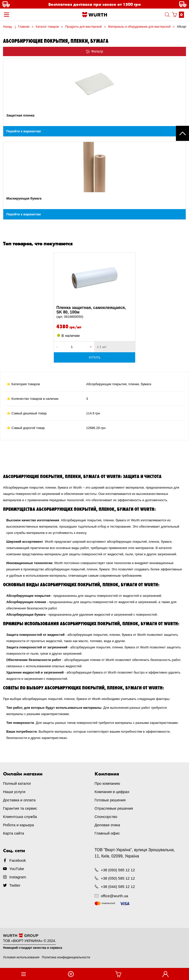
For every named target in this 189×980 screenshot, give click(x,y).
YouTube (17, 869)
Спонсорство (106, 817)
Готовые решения (110, 800)
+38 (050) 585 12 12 (118, 878)
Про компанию (107, 783)
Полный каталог (17, 783)
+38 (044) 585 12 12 (118, 887)
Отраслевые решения (114, 808)
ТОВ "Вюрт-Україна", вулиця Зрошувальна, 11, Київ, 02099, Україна (135, 853)
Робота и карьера (18, 825)
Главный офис (107, 833)
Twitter (15, 885)
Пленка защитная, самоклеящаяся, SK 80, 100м (94, 312)
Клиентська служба (20, 817)
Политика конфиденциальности (66, 957)
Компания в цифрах (112, 792)
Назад (7, 27)
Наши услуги (14, 792)
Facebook (18, 860)
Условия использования (21, 957)
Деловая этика (107, 825)
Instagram (18, 877)
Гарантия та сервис (20, 808)
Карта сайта (14, 833)
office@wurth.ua (115, 896)
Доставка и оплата (19, 800)
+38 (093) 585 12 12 (118, 870)
